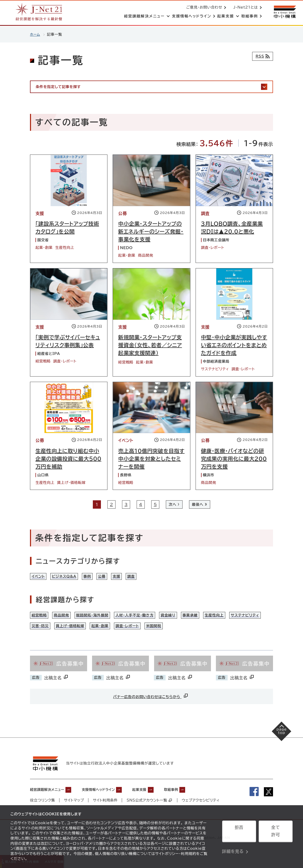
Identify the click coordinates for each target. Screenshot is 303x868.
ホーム (35, 34)
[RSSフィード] (261, 56)
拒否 (239, 833)
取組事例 (195, 799)
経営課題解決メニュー (51, 799)
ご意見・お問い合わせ (203, 8)
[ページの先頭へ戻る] (277, 746)
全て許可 (276, 833)
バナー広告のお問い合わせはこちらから (151, 706)
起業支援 (159, 799)
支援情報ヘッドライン (111, 799)
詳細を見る (233, 846)
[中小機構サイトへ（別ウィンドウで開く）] (284, 12)
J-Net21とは (245, 8)
